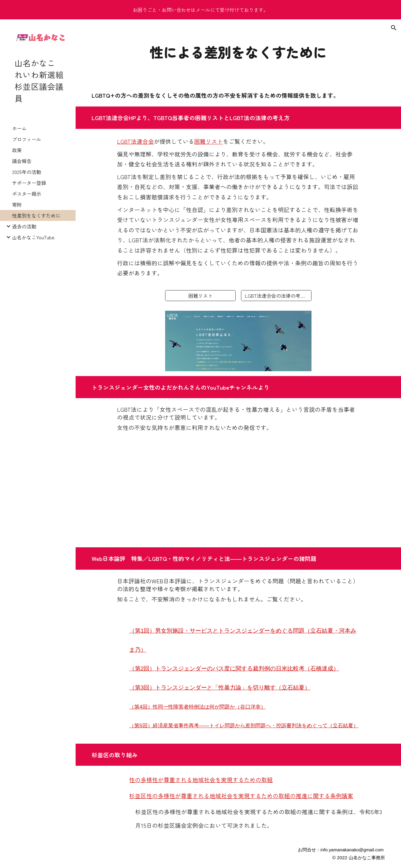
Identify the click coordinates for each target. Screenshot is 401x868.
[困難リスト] (200, 296)
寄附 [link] (17, 205)
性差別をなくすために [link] (36, 215)
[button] (394, 28)
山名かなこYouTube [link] (33, 237)
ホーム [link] (19, 128)
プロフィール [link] (27, 139)
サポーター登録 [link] (29, 183)
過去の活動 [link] (24, 226)
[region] (200, 10)
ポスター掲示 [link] (27, 194)
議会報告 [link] (22, 161)
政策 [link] (17, 150)
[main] (238, 52)
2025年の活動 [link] (27, 172)
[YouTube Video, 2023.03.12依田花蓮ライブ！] (238, 493)
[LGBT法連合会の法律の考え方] (276, 296)
